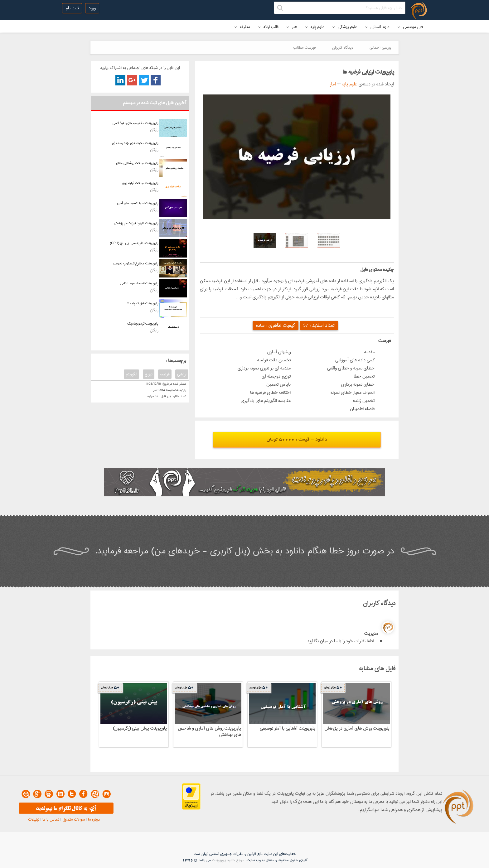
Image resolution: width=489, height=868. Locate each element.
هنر (292, 27)
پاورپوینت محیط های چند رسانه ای (135, 143)
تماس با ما (51, 819)
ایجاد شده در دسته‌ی (375, 84)
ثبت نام (72, 8)
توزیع (149, 374)
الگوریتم (131, 374)
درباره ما (94, 819)
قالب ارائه (268, 27)
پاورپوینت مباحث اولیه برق (140, 183)
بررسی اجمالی (380, 47)
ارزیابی (182, 374)
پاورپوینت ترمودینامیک (143, 323)
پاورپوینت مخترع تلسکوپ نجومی (136, 263)
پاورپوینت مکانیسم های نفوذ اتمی (136, 123)
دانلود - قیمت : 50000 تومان (297, 440)
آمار (333, 84)
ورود (92, 8)
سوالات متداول (74, 819)
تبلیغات (34, 819)
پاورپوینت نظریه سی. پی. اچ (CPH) (134, 243)
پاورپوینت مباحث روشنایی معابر (137, 163)
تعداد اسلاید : (319, 325)
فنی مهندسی (410, 27)
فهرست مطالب (305, 47)
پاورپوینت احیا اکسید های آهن (138, 203)
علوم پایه (315, 27)
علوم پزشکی (345, 27)
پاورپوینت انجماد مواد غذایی (139, 283)
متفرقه (242, 27)
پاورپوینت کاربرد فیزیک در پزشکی (136, 223)
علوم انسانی (377, 27)
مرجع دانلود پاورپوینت (228, 860)
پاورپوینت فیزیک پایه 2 (143, 303)
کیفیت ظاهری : (276, 325)
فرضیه (165, 374)
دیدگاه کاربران (343, 47)
